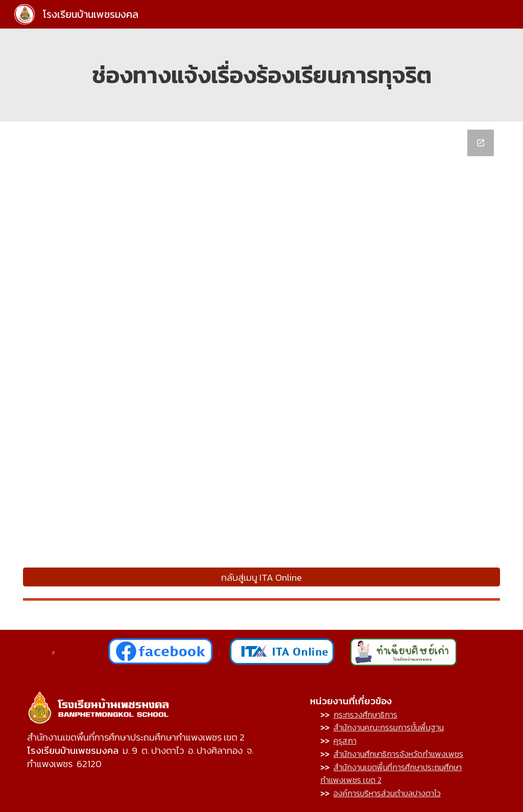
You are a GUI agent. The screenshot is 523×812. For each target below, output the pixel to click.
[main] (261, 75)
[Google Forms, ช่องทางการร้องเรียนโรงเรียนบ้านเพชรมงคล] (261, 344)
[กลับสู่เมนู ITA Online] (261, 577)
